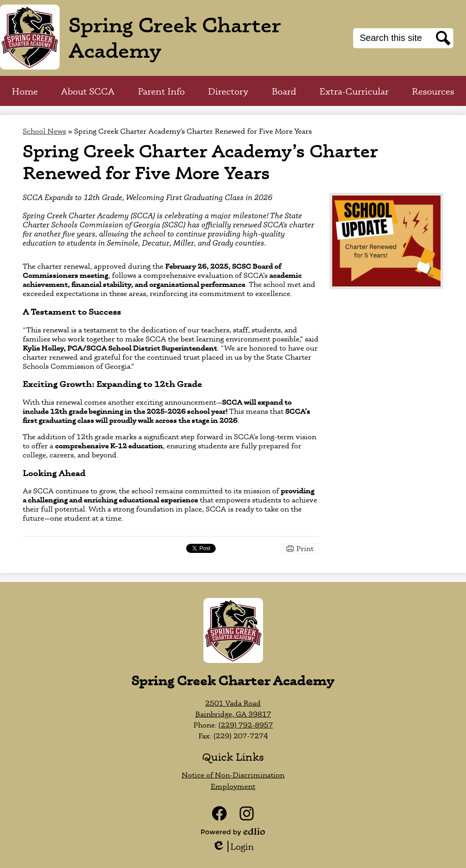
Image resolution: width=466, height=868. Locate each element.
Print (305, 548)
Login (233, 846)
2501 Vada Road (233, 703)
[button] (88, 91)
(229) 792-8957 (246, 725)
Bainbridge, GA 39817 (233, 714)
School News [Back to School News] (44, 131)
